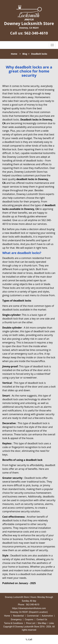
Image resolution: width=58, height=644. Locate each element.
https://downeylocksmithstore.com (29, 608)
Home (14, 54)
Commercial (33, 616)
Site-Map (42, 623)
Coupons (29, 619)
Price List (31, 623)
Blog (25, 54)
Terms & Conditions (13, 623)
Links (51, 623)
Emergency (16, 619)
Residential (18, 616)
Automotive (47, 616)
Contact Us (42, 619)
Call (29, 639)
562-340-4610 (36, 33)
